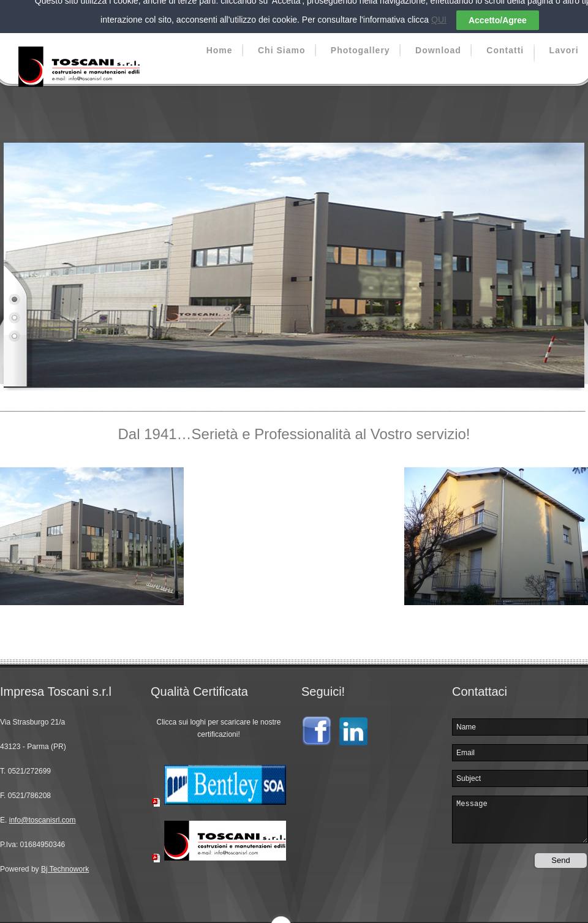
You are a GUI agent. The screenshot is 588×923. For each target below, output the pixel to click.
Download (438, 43)
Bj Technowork (65, 862)
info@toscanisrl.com (43, 813)
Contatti (505, 43)
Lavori (564, 43)
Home (220, 43)
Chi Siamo (281, 43)
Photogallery (360, 43)
